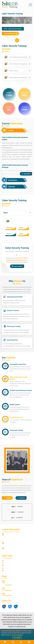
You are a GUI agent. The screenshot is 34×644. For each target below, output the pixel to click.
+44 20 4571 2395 (21, 258)
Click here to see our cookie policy (14, 635)
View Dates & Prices (10, 34)
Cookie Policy (8, 571)
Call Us (7, 498)
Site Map (7, 563)
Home (5, 29)
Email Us (21, 498)
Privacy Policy (8, 561)
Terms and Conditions (11, 566)
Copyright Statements (11, 568)
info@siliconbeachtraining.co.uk (15, 260)
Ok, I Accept (17, 638)
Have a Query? (17, 266)
